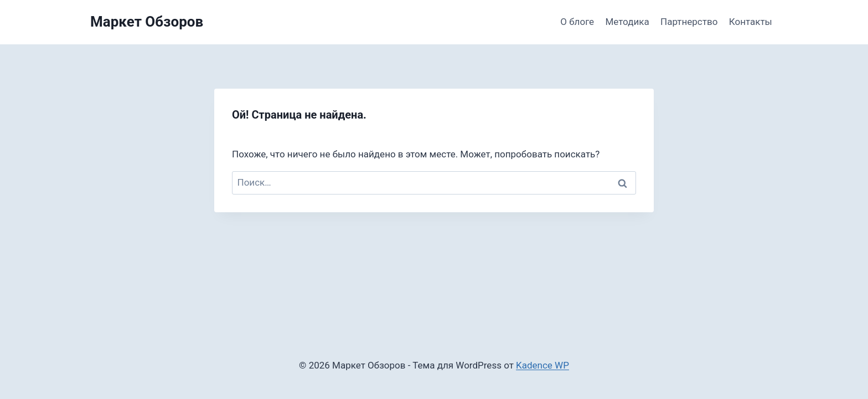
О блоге (577, 22)
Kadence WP (542, 365)
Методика (627, 22)
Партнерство (689, 22)
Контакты (751, 22)
